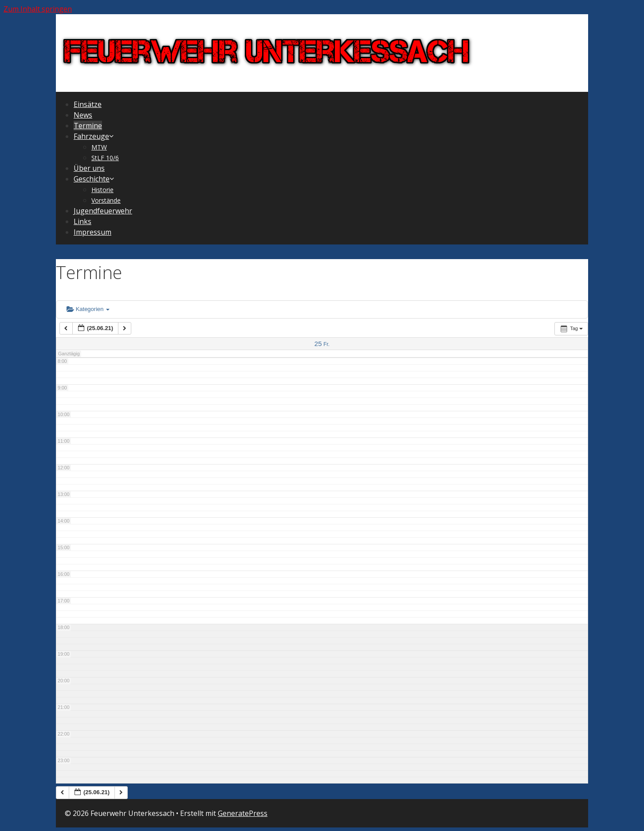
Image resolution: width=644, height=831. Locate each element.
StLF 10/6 (105, 158)
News (83, 115)
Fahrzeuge (94, 136)
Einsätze (88, 104)
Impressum (92, 232)
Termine (88, 126)
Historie (102, 190)
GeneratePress (243, 813)
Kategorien (88, 309)
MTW (99, 147)
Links (82, 221)
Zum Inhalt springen (38, 9)
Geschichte (94, 179)
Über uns (89, 168)
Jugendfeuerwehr (103, 211)
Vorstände (106, 200)
